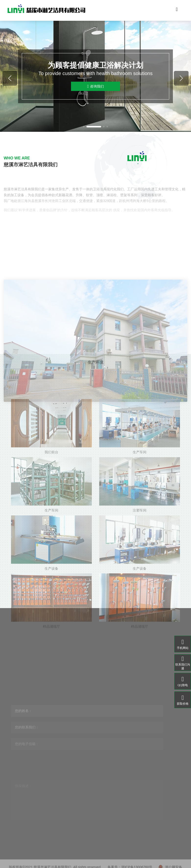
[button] (84, 127)
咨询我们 (95, 86)
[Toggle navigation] (177, 11)
